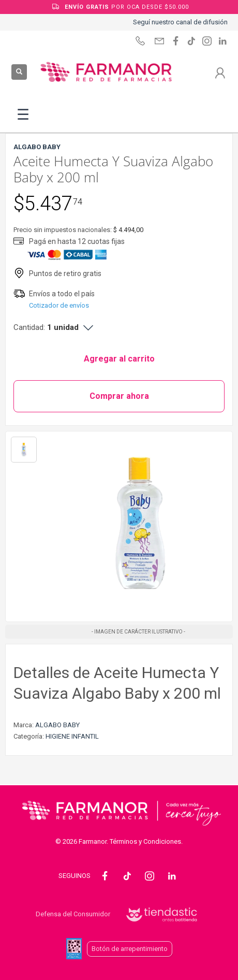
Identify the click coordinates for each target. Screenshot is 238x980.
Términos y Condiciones (145, 841)
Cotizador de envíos (59, 305)
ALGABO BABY (57, 725)
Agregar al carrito (119, 359)
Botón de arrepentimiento (130, 949)
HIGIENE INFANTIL (72, 736)
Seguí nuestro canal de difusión (180, 22)
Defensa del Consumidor (73, 914)
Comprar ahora (119, 396)
